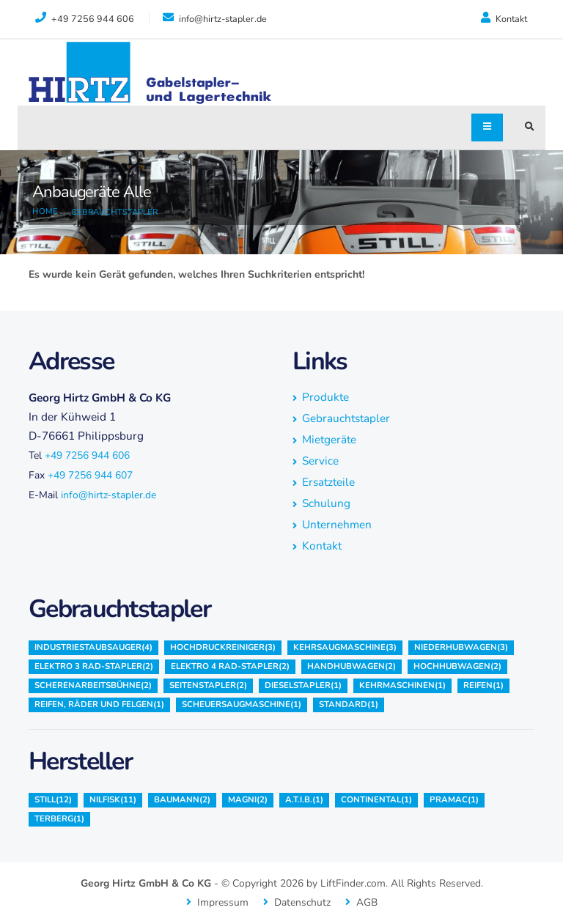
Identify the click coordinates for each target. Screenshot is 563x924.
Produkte (325, 397)
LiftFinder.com (353, 883)
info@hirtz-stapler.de (108, 495)
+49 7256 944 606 (87, 455)
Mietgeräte (329, 439)
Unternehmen (337, 524)
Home (45, 211)
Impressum (223, 902)
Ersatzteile (328, 482)
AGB (367, 902)
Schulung (326, 503)
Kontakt (504, 18)
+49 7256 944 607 (90, 475)
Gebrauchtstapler (114, 212)
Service (320, 461)
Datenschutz (302, 902)
